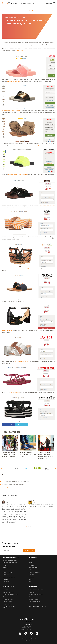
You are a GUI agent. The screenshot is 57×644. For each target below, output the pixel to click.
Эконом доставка (8, 599)
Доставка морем (7, 602)
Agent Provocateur (35, 572)
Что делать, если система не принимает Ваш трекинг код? (15, 482)
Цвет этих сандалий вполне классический (27, 238)
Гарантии (32, 592)
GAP (31, 582)
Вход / (47, 3)
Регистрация (50, 3)
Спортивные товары (9, 570)
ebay (31, 563)
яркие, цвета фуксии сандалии (22, 362)
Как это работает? (35, 602)
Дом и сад (6, 575)
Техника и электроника (10, 560)
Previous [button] (1, 469)
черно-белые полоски (15, 393)
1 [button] (26, 527)
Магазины (6, 597)
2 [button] (28, 527)
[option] (8, 469)
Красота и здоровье (9, 577)
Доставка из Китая (8, 592)
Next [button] (56, 469)
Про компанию (7, 590)
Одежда (5, 568)
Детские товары (7, 572)
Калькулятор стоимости (37, 590)
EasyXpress (32, 639)
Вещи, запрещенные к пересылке (10, 479)
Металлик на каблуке (7, 331)
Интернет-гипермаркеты (10, 563)
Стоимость (23, 3)
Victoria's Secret (34, 568)
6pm (31, 560)
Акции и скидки (34, 599)
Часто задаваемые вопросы (38, 607)
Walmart (32, 570)
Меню (17, 3)
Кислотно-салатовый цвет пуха (32, 145)
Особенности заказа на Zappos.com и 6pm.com (13, 484)
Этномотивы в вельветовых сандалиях (11, 111)
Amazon (32, 565)
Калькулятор (31, 3)
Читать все (5, 487)
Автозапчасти (7, 582)
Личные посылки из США (10, 595)
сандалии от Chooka (20, 51)
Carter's (31, 577)
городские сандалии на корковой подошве (18, 174)
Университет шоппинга (36, 595)
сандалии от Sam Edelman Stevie (46, 205)
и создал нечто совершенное (14, 81)
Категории (29, 11)
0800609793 (28, 622)
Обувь (24, 17)
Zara (31, 579)
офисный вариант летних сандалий (46, 300)
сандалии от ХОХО (24, 269)
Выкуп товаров (7, 604)
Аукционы (6, 579)
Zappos (31, 575)
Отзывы (32, 597)
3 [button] (30, 527)
